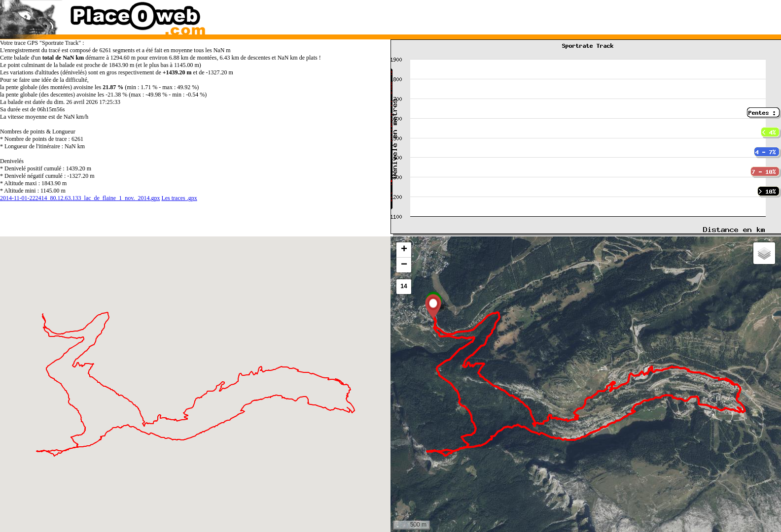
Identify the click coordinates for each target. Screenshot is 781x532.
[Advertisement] (575, 15)
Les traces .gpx (179, 198)
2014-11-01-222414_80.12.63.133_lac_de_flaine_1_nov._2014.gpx (80, 198)
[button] (433, 306)
